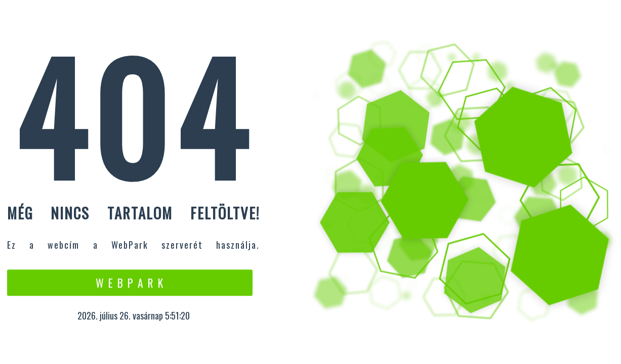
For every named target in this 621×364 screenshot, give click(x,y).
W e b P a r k (130, 283)
